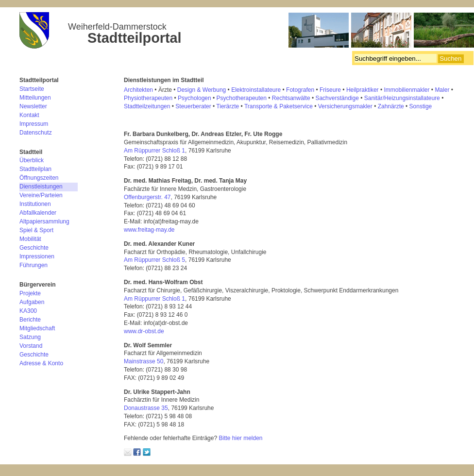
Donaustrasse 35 (146, 408)
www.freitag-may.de (149, 230)
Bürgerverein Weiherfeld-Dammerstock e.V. (247, 32)
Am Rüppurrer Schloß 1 (154, 151)
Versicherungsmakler (345, 106)
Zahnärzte (391, 106)
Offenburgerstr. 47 (147, 197)
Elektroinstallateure (256, 90)
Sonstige (421, 106)
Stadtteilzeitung (144, 106)
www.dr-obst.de (145, 331)
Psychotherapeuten (242, 98)
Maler (442, 90)
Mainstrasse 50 (144, 361)
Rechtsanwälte (291, 98)
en (167, 106)
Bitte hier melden (240, 438)
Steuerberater (193, 106)
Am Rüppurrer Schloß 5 (154, 260)
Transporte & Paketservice (279, 106)
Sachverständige (337, 98)
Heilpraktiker (363, 90)
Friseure (330, 90)
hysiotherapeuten (150, 98)
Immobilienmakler (406, 90)
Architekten (138, 90)
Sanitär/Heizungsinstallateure (402, 98)
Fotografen (300, 90)
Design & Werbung (202, 90)
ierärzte (229, 106)
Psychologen (195, 98)
